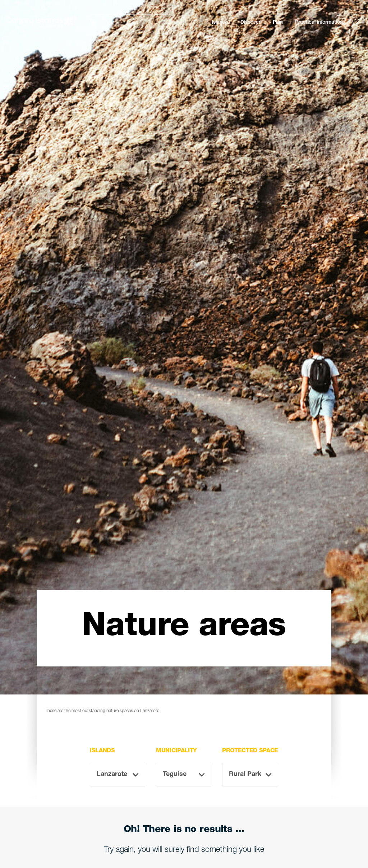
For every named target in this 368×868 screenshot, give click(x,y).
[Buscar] (131, 22)
